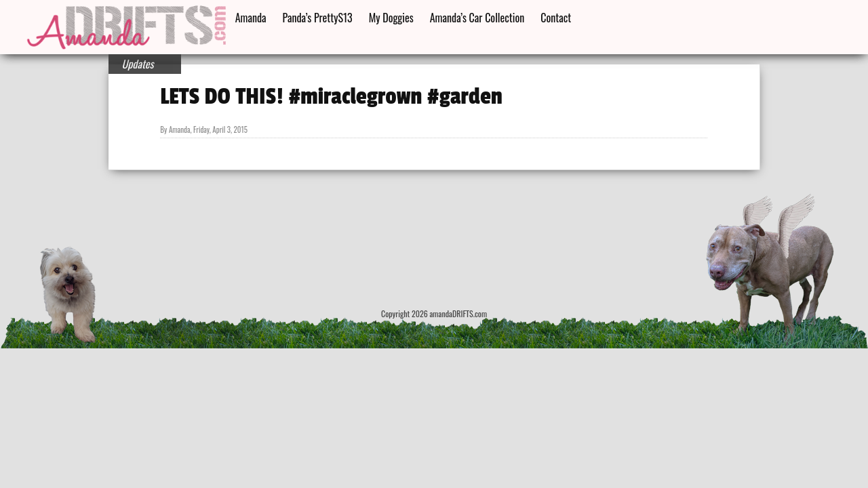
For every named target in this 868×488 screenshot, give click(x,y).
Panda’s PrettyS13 (318, 18)
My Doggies (391, 18)
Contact (556, 18)
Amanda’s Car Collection (477, 18)
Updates (138, 64)
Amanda (251, 18)
